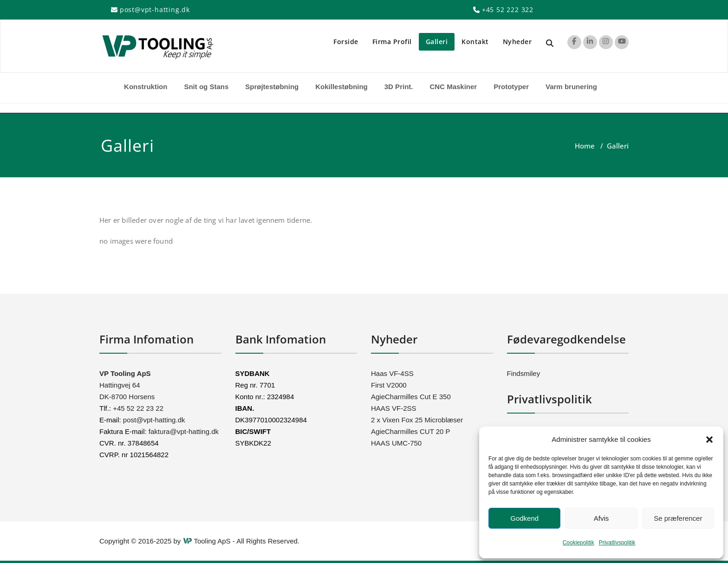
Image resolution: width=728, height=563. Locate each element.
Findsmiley (524, 373)
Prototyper (511, 87)
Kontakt (475, 42)
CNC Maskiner (453, 87)
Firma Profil (392, 42)
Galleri (437, 42)
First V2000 (389, 385)
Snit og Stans (206, 87)
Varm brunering (571, 87)
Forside (346, 42)
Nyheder (517, 42)
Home (585, 146)
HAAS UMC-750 (396, 443)
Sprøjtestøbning (272, 87)
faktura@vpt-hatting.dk (184, 431)
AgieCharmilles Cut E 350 (411, 397)
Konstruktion (146, 87)
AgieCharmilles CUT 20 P (411, 431)
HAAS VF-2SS (394, 408)
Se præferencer (678, 518)
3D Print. (399, 87)
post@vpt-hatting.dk (155, 10)
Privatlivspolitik (617, 543)
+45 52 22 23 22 (137, 408)
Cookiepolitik (578, 543)
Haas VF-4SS (392, 373)
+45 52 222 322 (508, 10)
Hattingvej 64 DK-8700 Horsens (127, 385)
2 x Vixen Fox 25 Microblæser (417, 420)
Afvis (601, 518)
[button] (709, 440)
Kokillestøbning (341, 87)
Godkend (524, 518)
